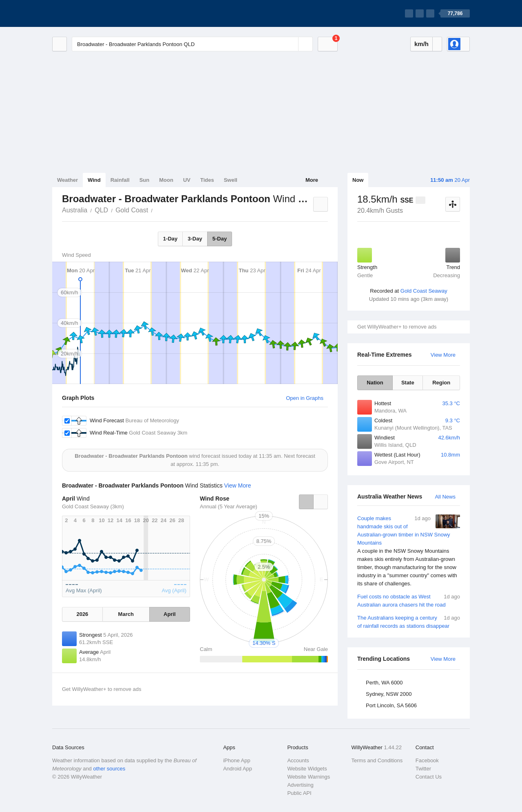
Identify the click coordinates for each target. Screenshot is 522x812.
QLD (101, 210)
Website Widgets (307, 769)
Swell (231, 180)
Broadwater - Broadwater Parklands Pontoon (157, 210)
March (126, 614)
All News (445, 497)
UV (187, 180)
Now (358, 180)
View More (443, 355)
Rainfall (120, 180)
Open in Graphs (305, 398)
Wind (94, 180)
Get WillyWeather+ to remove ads (397, 327)
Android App (238, 769)
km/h (421, 44)
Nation (375, 383)
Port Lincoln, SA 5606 (391, 705)
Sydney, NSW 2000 (389, 694)
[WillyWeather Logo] (91, 13)
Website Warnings (309, 777)
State (408, 383)
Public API (299, 793)
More (312, 180)
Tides (207, 180)
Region (441, 383)
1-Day (170, 239)
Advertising (300, 785)
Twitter (423, 769)
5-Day (220, 239)
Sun (145, 180)
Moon (166, 180)
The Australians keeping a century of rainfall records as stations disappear (409, 621)
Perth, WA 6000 (384, 683)
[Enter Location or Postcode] (192, 44)
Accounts (298, 760)
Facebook (427, 760)
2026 (82, 614)
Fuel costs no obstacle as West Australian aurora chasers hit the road (409, 600)
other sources (109, 769)
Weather (67, 180)
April (170, 614)
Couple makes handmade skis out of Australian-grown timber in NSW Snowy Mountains (409, 551)
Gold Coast (132, 210)
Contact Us (429, 777)
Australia (75, 210)
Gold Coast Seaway (424, 291)
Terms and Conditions (377, 760)
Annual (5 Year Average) (229, 506)
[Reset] (291, 44)
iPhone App (237, 760)
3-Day (195, 239)
